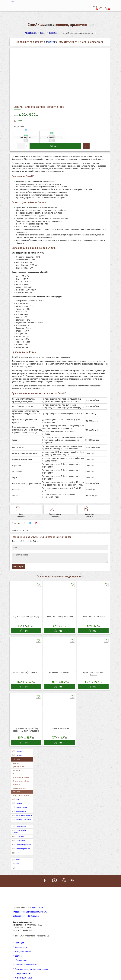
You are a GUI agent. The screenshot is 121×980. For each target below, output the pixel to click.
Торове (16, 755)
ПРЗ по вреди (18, 832)
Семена (16, 795)
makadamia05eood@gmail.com (26, 912)
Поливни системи (20, 803)
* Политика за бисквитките (25, 960)
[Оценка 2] (21, 535)
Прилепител (17, 780)
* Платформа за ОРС (22, 969)
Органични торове (19, 770)
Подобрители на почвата (21, 773)
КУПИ (24, 625)
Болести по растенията (21, 844)
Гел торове (16, 759)
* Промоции (19, 938)
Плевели (17, 849)
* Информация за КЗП (23, 973)
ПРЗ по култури (19, 836)
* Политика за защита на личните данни (31, 965)
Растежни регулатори (19, 784)
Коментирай (18, 561)
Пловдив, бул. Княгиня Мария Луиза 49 (30, 907)
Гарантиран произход (97, 508)
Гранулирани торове (19, 762)
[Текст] (60, 552)
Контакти (17, 864)
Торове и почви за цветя (21, 791)
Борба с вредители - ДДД (22, 811)
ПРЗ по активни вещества (19, 827)
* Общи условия (20, 956)
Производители (19, 822)
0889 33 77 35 (37, 903)
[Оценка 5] (31, 535)
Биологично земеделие (21, 815)
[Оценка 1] (17, 535)
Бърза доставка (29, 508)
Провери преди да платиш (63, 508)
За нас (16, 855)
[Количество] (21, 146)
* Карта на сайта (20, 943)
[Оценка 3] (24, 535)
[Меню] (61, 2)
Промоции (17, 747)
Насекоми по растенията (22, 840)
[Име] (60, 542)
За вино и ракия (19, 807)
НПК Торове (17, 766)
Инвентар (17, 799)
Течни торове (17, 787)
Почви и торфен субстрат (21, 777)
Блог (15, 859)
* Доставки (18, 952)
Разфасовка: (19, 126)
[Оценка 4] (28, 535)
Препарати (17, 751)
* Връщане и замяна (22, 947)
